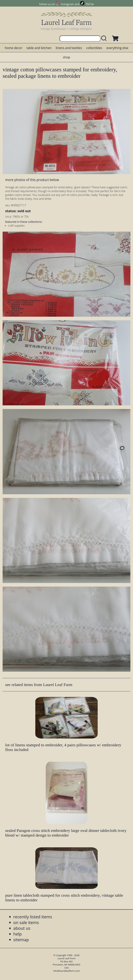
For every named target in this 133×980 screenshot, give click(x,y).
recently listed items (33, 917)
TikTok (90, 4)
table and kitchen (39, 48)
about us (22, 928)
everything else (117, 48)
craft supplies (16, 226)
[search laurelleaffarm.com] (105, 39)
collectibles (94, 48)
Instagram (67, 4)
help (18, 934)
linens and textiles (69, 48)
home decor (13, 48)
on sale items (26, 922)
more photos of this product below (32, 180)
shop (66, 57)
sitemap (21, 940)
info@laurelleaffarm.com (66, 971)
